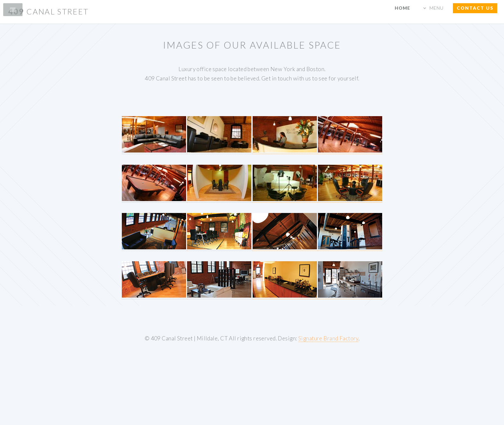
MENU (437, 8)
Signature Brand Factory (328, 338)
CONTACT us (475, 8)
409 (49, 12)
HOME (402, 8)
